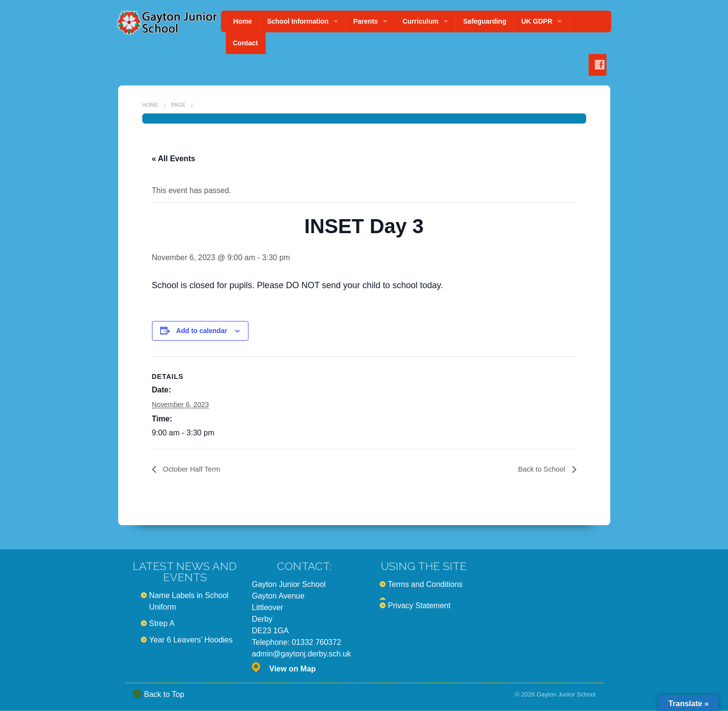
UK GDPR (537, 21)
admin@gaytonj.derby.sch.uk (301, 654)
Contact (246, 43)
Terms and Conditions (425, 585)
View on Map (293, 669)
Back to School (540, 469)
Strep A (162, 624)
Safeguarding (485, 21)
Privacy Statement (419, 606)
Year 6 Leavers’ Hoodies (191, 640)
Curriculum (420, 21)
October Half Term (193, 469)
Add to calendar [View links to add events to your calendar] (202, 331)
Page (179, 105)
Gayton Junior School (566, 695)
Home (243, 21)
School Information (298, 21)
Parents (365, 21)
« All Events (174, 159)
